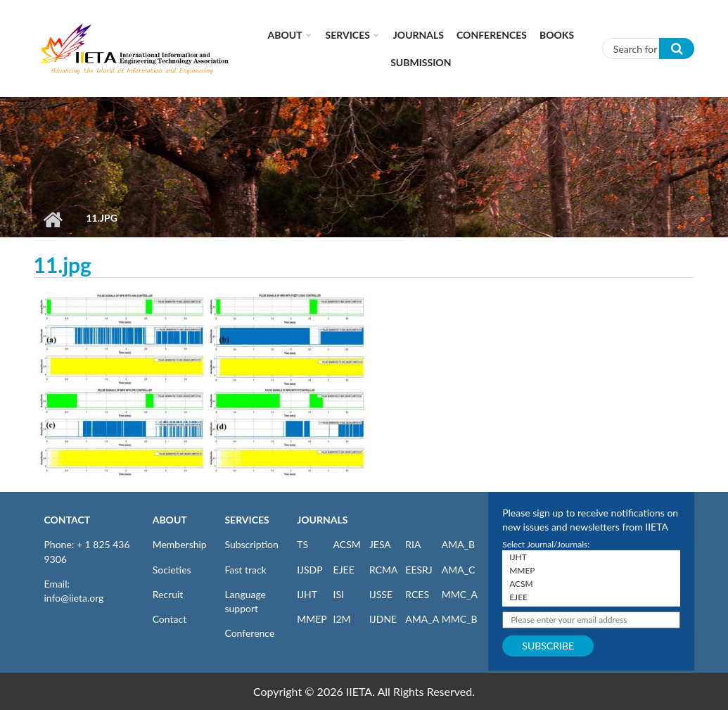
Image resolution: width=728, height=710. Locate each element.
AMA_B (458, 544)
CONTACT (68, 520)
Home (53, 220)
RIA (413, 544)
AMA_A (422, 619)
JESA (380, 544)
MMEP (312, 619)
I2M (342, 619)
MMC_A (460, 594)
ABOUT (170, 520)
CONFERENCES (492, 35)
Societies (172, 570)
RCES (417, 594)
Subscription (251, 544)
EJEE (344, 570)
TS (302, 544)
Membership (180, 544)
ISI (339, 594)
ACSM (347, 544)
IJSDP (309, 570)
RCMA (384, 570)
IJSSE (381, 594)
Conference (249, 633)
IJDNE (383, 619)
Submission (421, 62)
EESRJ (419, 570)
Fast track (245, 570)
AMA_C (459, 570)
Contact (170, 619)
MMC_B (460, 619)
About (285, 35)
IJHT (307, 594)
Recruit (168, 594)
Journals (419, 35)
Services (348, 35)
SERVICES (247, 520)
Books (557, 35)
